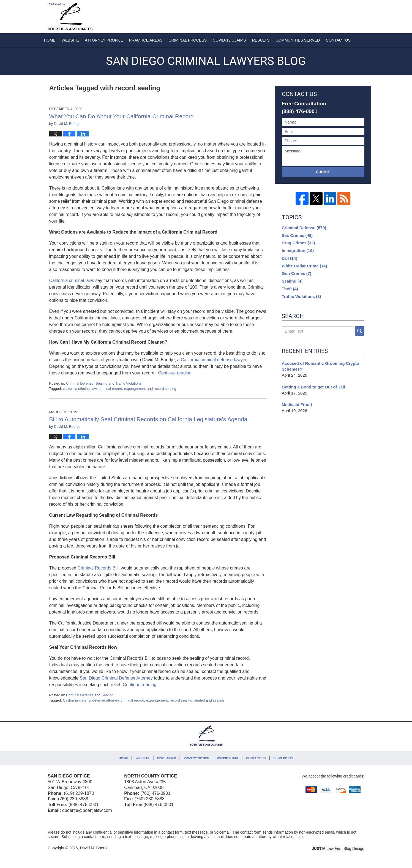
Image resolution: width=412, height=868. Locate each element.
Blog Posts (283, 758)
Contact (338, 40)
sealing (218, 700)
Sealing (101, 383)
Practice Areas (146, 40)
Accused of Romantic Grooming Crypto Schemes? (321, 366)
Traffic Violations (128, 383)
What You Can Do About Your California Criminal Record (122, 116)
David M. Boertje (94, 848)
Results (261, 40)
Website (70, 40)
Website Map (228, 758)
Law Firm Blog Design (338, 848)
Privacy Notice (197, 758)
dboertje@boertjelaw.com (87, 810)
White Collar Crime (305, 266)
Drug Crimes (298, 243)
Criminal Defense (80, 383)
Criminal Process (188, 40)
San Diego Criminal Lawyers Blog (70, 17)
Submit (323, 172)
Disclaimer (167, 758)
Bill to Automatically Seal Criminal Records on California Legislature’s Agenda (148, 419)
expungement (135, 389)
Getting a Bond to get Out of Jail (313, 387)
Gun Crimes (297, 273)
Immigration (298, 250)
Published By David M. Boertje (328, 16)
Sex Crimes (297, 235)
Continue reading (175, 373)
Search (360, 331)
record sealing (165, 389)
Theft (290, 289)
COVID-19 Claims (229, 40)
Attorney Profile (104, 40)
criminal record (110, 389)
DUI (290, 258)
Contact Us (256, 758)
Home (50, 40)
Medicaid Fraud (297, 405)
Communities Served (298, 40)
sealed (200, 700)
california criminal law (80, 389)
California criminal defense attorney (91, 700)
